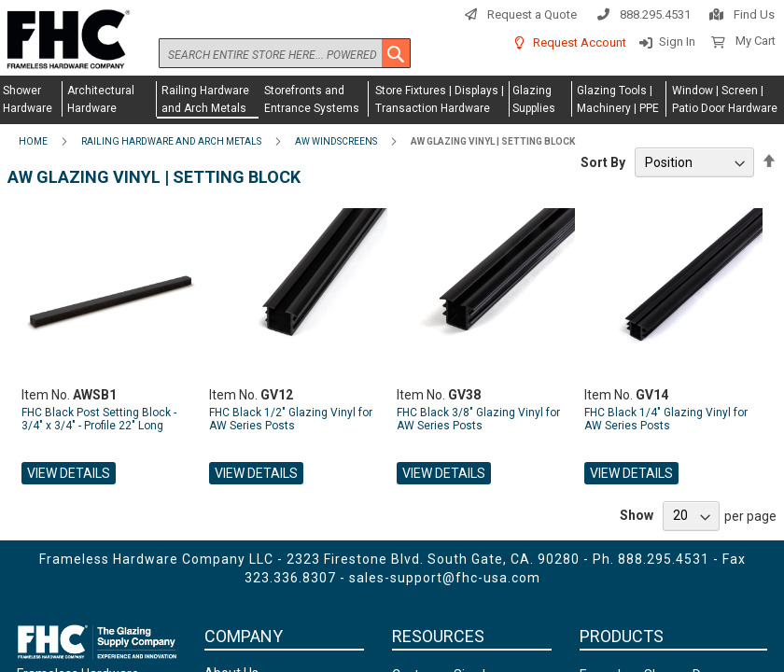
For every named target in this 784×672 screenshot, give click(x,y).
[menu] (392, 100)
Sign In (677, 42)
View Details (69, 473)
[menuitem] (31, 99)
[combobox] (285, 53)
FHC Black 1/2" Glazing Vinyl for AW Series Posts (291, 419)
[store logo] (65, 40)
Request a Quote (532, 14)
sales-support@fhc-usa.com (445, 578)
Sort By (603, 162)
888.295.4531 (655, 14)
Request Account (580, 42)
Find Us (754, 14)
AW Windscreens (336, 141)
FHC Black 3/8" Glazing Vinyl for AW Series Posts (478, 419)
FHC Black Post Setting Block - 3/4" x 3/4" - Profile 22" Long (99, 419)
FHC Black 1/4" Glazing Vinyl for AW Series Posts (666, 419)
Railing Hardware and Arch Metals (171, 141)
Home (33, 141)
